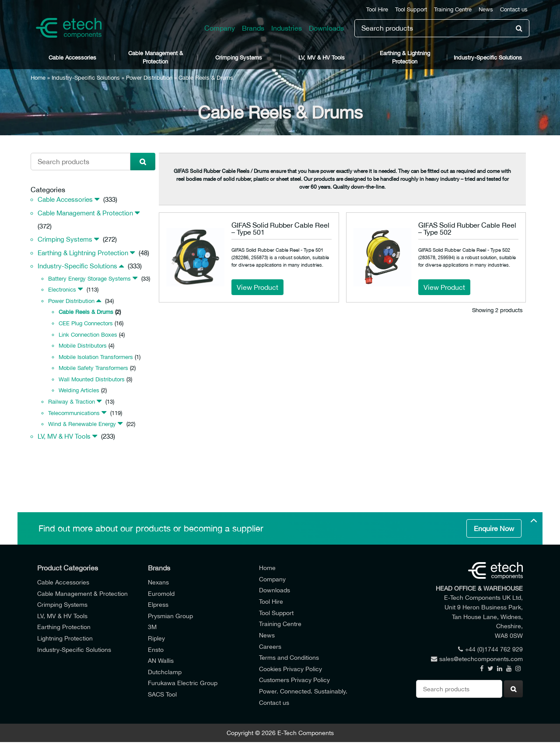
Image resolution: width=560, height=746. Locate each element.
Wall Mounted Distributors (92, 379)
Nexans (158, 582)
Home (38, 78)
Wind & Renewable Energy (82, 424)
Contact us (514, 9)
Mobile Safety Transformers (93, 368)
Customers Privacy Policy (294, 680)
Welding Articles (79, 390)
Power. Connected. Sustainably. (303, 691)
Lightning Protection (65, 638)
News (486, 9)
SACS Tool (162, 694)
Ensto (156, 649)
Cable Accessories (72, 58)
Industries (287, 28)
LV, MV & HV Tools (322, 58)
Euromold (161, 593)
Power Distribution (149, 78)
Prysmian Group (170, 616)
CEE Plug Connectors (86, 323)
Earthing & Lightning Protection (405, 57)
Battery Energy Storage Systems (89, 279)
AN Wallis (161, 660)
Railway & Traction (72, 402)
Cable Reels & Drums (86, 312)
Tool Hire (377, 9)
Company (220, 28)
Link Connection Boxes (88, 335)
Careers (270, 646)
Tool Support (411, 9)
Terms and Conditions (289, 657)
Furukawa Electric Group (183, 683)
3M (152, 627)
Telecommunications (74, 413)
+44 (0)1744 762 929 (490, 649)
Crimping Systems (239, 58)
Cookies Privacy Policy (290, 669)
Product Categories (68, 568)
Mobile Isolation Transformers (96, 357)
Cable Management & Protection (156, 57)
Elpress (158, 604)
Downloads (326, 28)
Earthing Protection (64, 627)
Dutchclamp (165, 672)
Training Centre (453, 9)
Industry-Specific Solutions (488, 58)
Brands (253, 28)
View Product (257, 287)
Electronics (62, 290)
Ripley (156, 638)
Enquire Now (494, 528)
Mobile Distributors (83, 346)
